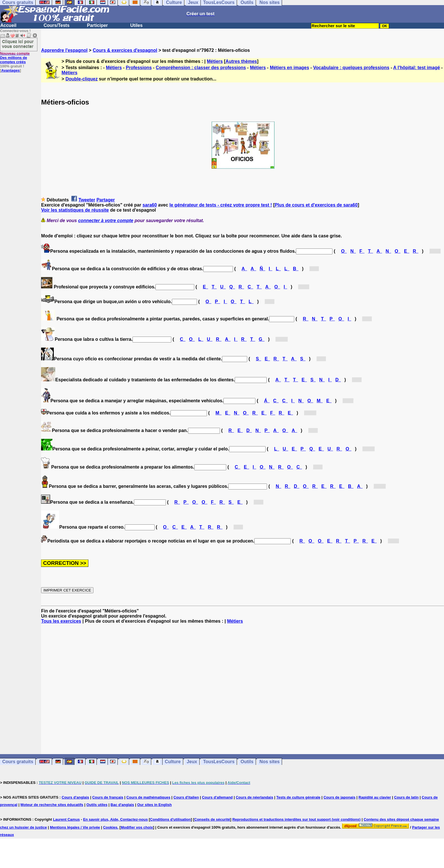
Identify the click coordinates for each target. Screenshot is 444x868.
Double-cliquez (82, 79)
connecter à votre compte (106, 221)
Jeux (192, 762)
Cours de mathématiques (148, 797)
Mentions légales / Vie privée (75, 827)
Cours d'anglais (75, 797)
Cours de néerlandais (255, 797)
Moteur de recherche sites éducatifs (52, 805)
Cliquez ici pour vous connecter (18, 44)
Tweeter (87, 200)
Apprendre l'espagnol (64, 50)
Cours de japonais (339, 797)
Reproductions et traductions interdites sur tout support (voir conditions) (296, 819)
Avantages (10, 70)
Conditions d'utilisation (170, 819)
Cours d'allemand (217, 797)
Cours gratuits (18, 762)
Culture (173, 762)
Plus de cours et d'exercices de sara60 (316, 205)
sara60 (150, 205)
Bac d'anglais (122, 805)
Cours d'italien (186, 797)
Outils (247, 762)
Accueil (8, 25)
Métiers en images (290, 68)
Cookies (110, 827)
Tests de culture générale (298, 797)
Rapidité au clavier (375, 797)
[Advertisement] (243, 689)
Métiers (215, 61)
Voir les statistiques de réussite (75, 210)
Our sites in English (154, 805)
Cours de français (108, 797)
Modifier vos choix (137, 827)
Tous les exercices (61, 621)
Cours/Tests (56, 25)
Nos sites (269, 762)
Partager (106, 200)
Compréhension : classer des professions (201, 68)
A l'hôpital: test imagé (417, 68)
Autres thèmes (241, 61)
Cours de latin (406, 797)
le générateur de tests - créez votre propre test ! (221, 205)
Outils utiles (97, 805)
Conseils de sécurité (212, 819)
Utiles (136, 25)
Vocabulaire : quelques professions (351, 68)
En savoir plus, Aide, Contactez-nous (115, 819)
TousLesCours (219, 762)
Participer (97, 25)
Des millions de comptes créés (15, 58)
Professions (139, 68)
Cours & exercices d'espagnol (125, 50)
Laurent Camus (66, 819)
